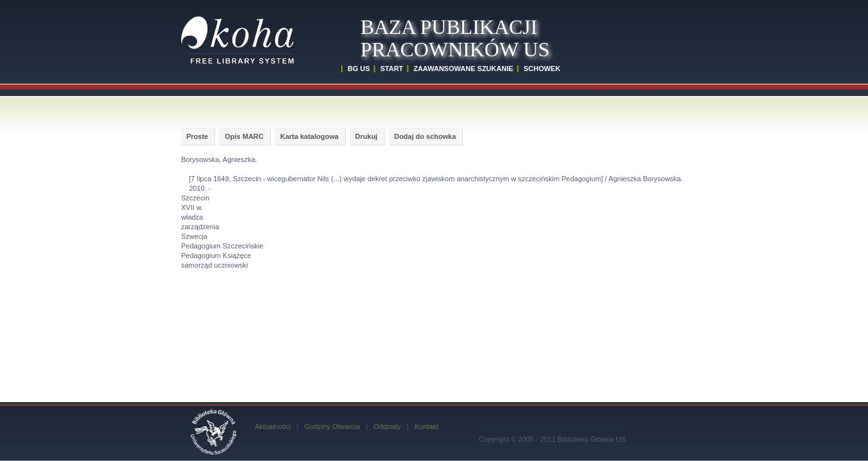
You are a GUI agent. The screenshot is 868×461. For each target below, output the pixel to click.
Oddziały (387, 426)
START (392, 69)
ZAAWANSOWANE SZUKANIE (463, 69)
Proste (197, 136)
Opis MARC (244, 136)
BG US (359, 69)
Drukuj (366, 136)
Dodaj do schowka (425, 136)
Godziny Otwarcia (332, 426)
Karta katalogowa (309, 136)
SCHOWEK (542, 69)
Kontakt (426, 426)
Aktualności (273, 426)
